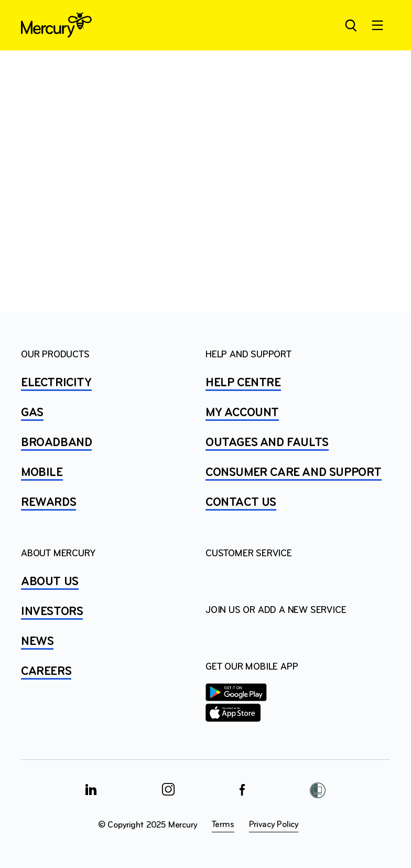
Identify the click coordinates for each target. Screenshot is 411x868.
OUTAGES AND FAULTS (267, 443)
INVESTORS (52, 612)
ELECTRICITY (56, 383)
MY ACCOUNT (242, 413)
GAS (32, 413)
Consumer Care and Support (294, 473)
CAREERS (46, 672)
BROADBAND (56, 443)
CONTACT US (241, 503)
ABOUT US (50, 582)
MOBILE (42, 473)
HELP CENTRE (243, 383)
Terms (223, 825)
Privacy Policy (274, 825)
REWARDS (48, 503)
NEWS (37, 642)
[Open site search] (350, 25)
